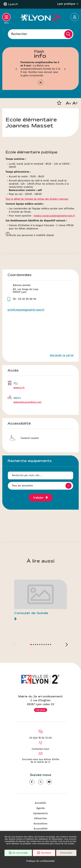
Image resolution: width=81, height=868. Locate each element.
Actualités (40, 803)
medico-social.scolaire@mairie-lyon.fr (54, 216)
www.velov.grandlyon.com (27, 402)
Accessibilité (41, 829)
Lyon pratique (68, 4)
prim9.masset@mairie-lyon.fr (26, 310)
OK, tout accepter (18, 853)
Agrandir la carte (62, 355)
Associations (40, 824)
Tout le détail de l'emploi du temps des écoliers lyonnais (37, 199)
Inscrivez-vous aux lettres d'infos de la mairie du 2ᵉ (41, 761)
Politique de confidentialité (40, 861)
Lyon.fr (13, 4)
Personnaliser (66, 853)
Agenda (40, 808)
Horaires (41, 710)
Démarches (41, 819)
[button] (16, 69)
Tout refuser (44, 853)
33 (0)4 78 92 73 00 (40, 738)
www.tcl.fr (19, 388)
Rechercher (19, 34)
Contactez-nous (40, 749)
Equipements (41, 814)
